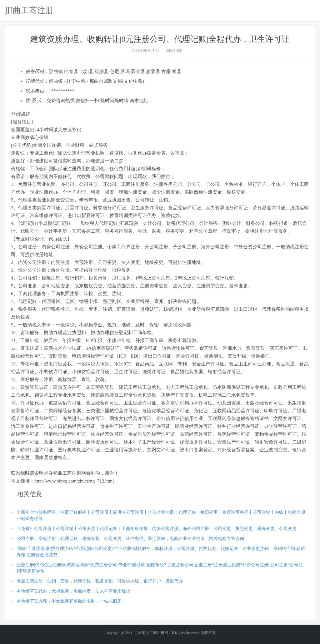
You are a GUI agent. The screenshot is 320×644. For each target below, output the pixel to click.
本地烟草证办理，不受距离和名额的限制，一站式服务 (69, 601)
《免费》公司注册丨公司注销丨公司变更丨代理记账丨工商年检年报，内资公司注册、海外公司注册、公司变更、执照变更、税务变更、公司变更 (157, 529)
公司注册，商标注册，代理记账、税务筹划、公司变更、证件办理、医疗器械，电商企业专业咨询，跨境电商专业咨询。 (132, 539)
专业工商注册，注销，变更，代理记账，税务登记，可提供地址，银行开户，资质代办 (100, 581)
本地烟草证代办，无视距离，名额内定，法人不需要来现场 (73, 591)
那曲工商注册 (29, 10)
